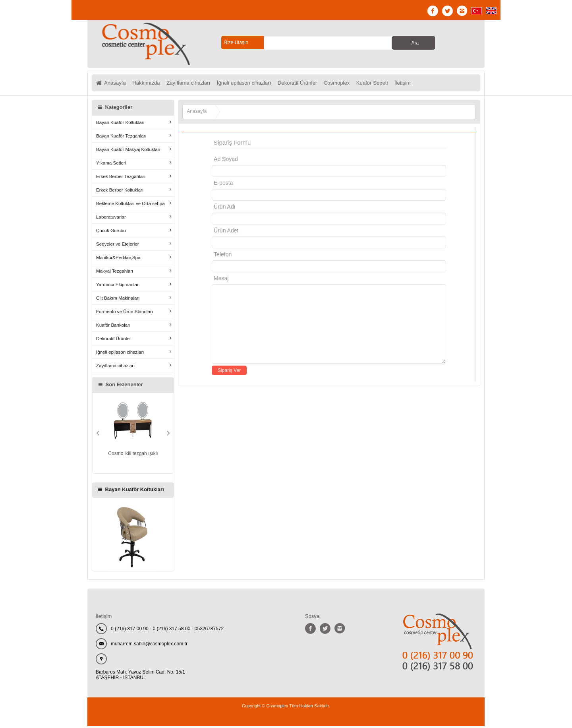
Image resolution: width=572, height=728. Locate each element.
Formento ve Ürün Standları (125, 313)
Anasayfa (116, 84)
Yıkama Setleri (111, 165)
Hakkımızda (150, 84)
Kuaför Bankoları (113, 327)
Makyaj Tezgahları (115, 273)
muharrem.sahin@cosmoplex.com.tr (149, 646)
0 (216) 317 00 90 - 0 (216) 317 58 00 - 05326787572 (167, 631)
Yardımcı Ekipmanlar (117, 286)
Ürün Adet (226, 232)
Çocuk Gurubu (111, 232)
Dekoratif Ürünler (314, 84)
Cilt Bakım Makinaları (118, 300)
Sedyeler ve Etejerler (118, 246)
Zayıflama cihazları (196, 84)
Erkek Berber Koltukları (120, 192)
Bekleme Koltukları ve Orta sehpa (130, 205)
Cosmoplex (357, 84)
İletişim (429, 84)
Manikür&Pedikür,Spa (118, 259)
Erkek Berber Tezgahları (121, 178)
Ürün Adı (224, 209)
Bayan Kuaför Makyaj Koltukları (128, 151)
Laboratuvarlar (111, 219)
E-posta (257, 185)
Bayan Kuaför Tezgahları (121, 138)
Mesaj (221, 280)
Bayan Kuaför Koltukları (120, 124)
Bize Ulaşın (236, 43)
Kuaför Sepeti (395, 84)
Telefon (223, 256)
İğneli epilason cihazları (256, 84)
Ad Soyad (226, 161)
